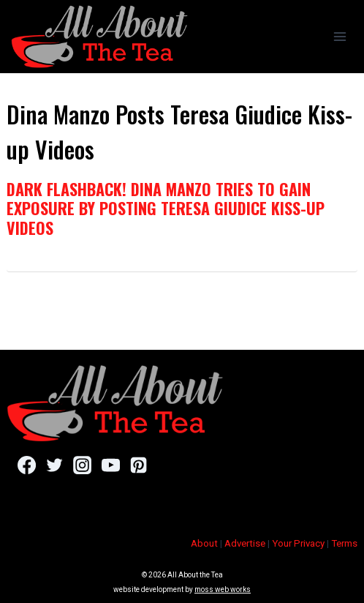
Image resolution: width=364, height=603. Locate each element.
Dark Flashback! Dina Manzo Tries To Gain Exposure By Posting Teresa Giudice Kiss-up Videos (166, 208)
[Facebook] (27, 465)
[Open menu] (340, 36)
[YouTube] (111, 465)
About (204, 543)
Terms (344, 543)
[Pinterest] (139, 465)
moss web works (223, 589)
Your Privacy (298, 543)
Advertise (245, 543)
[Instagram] (82, 465)
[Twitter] (54, 465)
